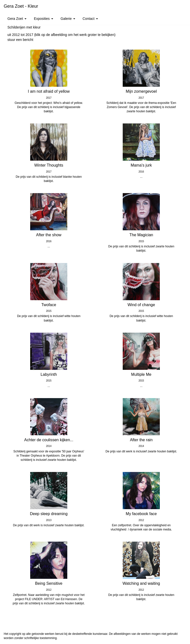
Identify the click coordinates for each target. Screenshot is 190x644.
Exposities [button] (44, 19)
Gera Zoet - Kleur (21, 6)
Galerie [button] (68, 19)
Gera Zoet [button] (17, 19)
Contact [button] (90, 19)
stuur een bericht (20, 40)
